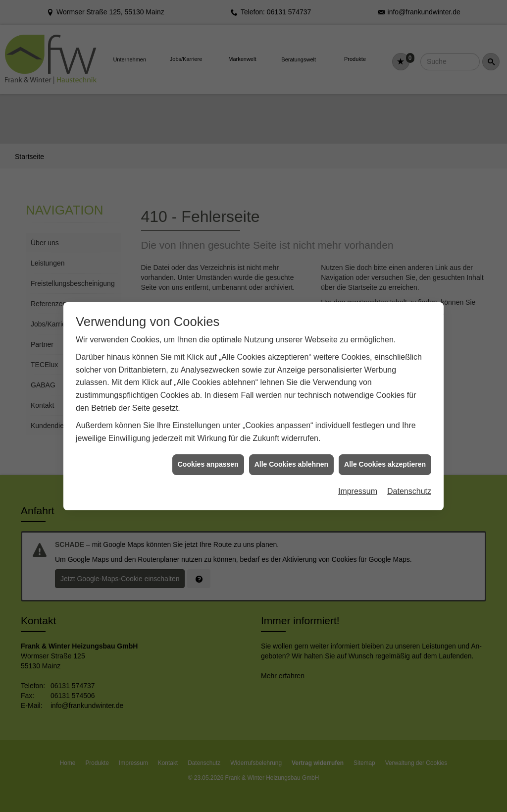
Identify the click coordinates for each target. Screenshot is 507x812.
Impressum (358, 436)
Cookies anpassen (208, 409)
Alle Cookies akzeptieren (385, 409)
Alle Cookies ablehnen (291, 409)
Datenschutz (409, 436)
